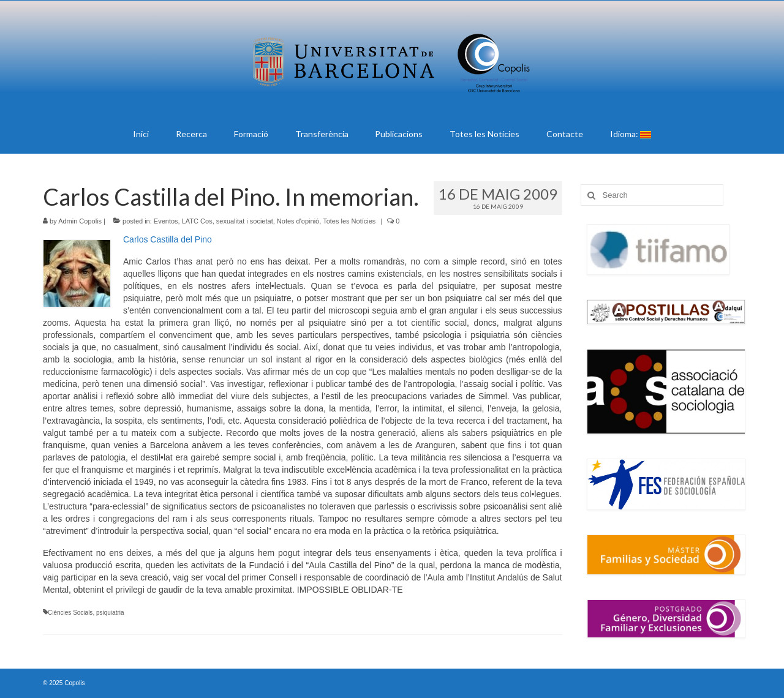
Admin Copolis (80, 221)
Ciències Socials (70, 613)
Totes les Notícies (349, 221)
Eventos (166, 221)
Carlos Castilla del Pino (168, 239)
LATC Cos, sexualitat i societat (228, 221)
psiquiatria (110, 613)
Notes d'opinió (298, 221)
